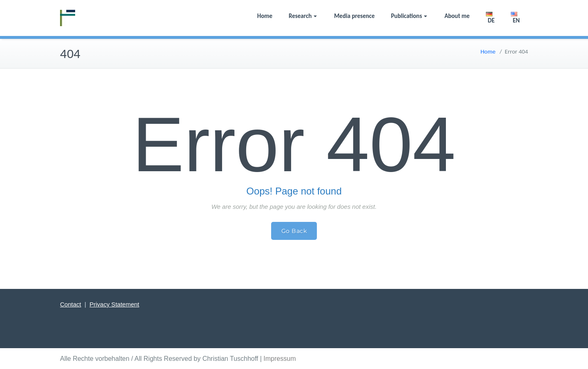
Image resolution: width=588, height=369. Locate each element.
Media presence (354, 16)
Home (265, 16)
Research (303, 16)
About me (457, 16)
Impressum (280, 359)
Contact (71, 304)
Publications (409, 16)
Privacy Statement (114, 304)
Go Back (294, 231)
